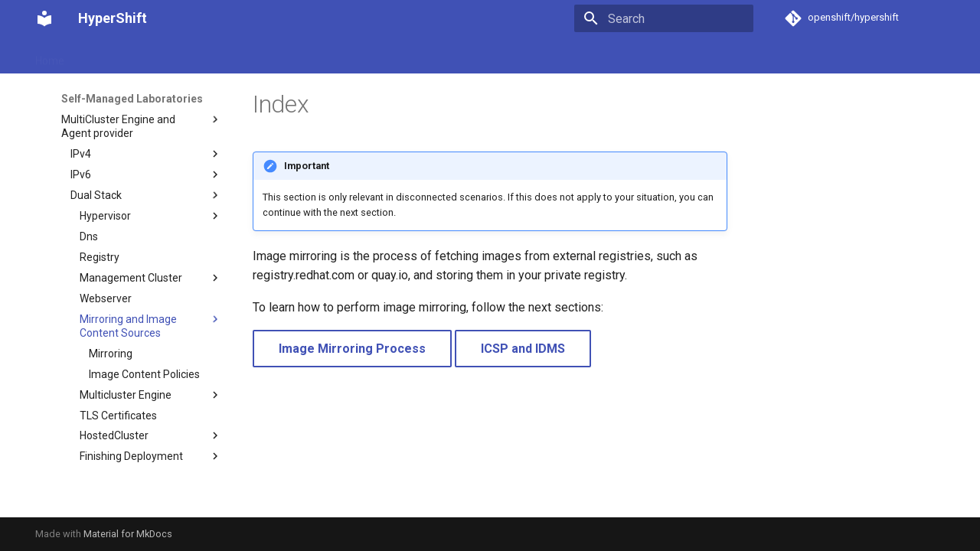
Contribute (565, 56)
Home (50, 56)
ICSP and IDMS (523, 349)
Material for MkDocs (128, 534)
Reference (496, 56)
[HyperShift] (44, 18)
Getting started (119, 56)
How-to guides (209, 56)
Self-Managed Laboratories (328, 56)
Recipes (433, 56)
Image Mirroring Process (352, 349)
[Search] (664, 18)
